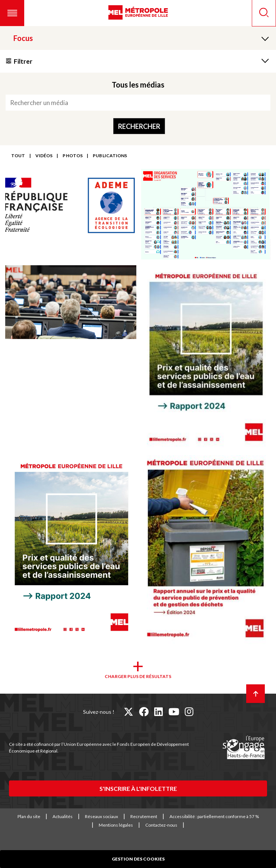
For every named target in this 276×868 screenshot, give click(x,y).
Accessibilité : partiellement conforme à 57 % (214, 816)
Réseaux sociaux (101, 816)
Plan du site (29, 816)
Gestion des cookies (138, 859)
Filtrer (23, 61)
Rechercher (139, 126)
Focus (23, 38)
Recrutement (144, 816)
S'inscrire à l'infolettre (138, 788)
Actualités (63, 816)
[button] (12, 13)
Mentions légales (116, 825)
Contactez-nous (161, 825)
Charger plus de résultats (138, 676)
